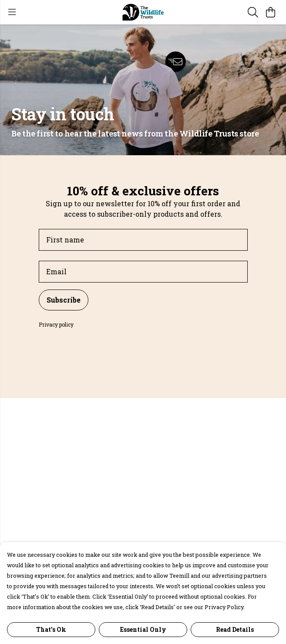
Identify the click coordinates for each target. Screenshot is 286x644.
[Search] (253, 12)
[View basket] (270, 12)
